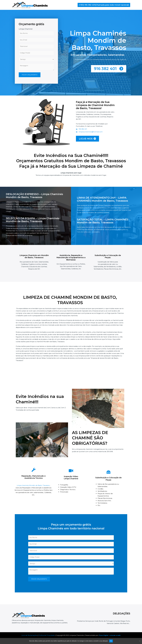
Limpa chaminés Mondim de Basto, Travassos (33, 487)
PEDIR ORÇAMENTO (30, 88)
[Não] (140, 641)
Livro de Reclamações (29, 635)
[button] (104, 5)
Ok (111, 641)
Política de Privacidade (47, 635)
